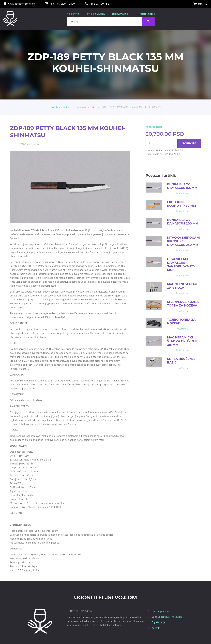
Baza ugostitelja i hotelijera (167, 617)
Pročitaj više (182, 193)
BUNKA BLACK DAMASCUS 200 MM (183, 222)
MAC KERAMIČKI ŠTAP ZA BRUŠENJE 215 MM (182, 341)
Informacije (146, 14)
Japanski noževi (85, 107)
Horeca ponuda (160, 611)
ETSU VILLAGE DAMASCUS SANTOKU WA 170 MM (181, 265)
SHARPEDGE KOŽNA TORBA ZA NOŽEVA (183, 304)
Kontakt (156, 628)
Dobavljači (121, 14)
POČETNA (73, 14)
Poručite (189, 143)
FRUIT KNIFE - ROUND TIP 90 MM (181, 204)
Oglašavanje (159, 622)
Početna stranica (60, 107)
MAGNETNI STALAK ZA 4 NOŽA (182, 286)
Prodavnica (96, 14)
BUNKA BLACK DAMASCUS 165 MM (182, 186)
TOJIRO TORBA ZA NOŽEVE (181, 322)
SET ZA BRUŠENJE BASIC (181, 361)
